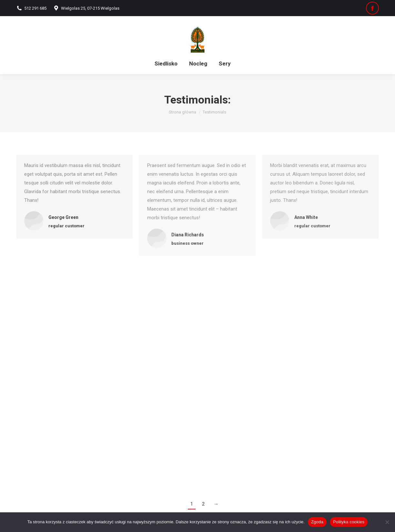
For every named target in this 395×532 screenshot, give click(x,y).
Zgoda (317, 522)
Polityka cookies (349, 522)
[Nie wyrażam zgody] (387, 522)
